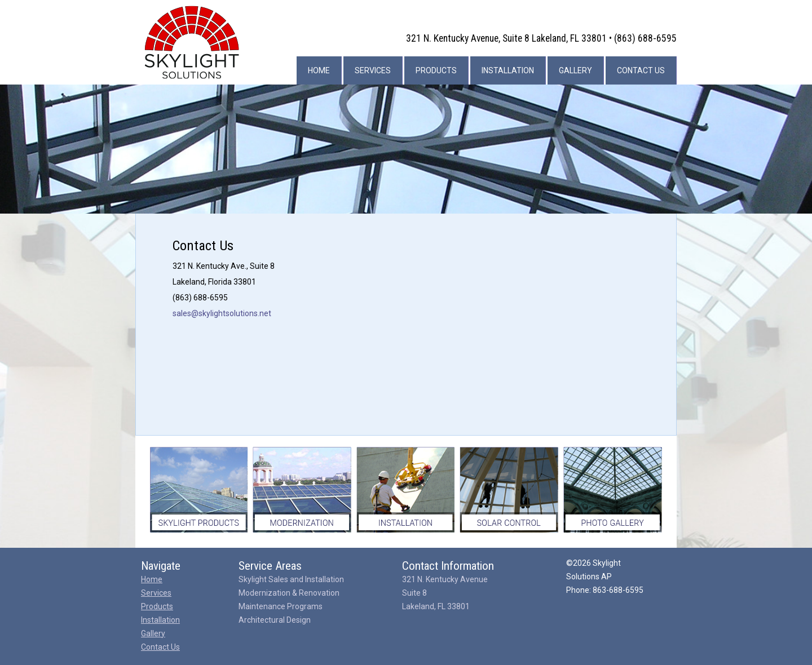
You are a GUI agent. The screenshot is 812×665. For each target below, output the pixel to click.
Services (373, 70)
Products (436, 70)
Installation (508, 70)
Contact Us (641, 70)
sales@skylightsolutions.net (222, 313)
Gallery (575, 70)
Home (319, 70)
